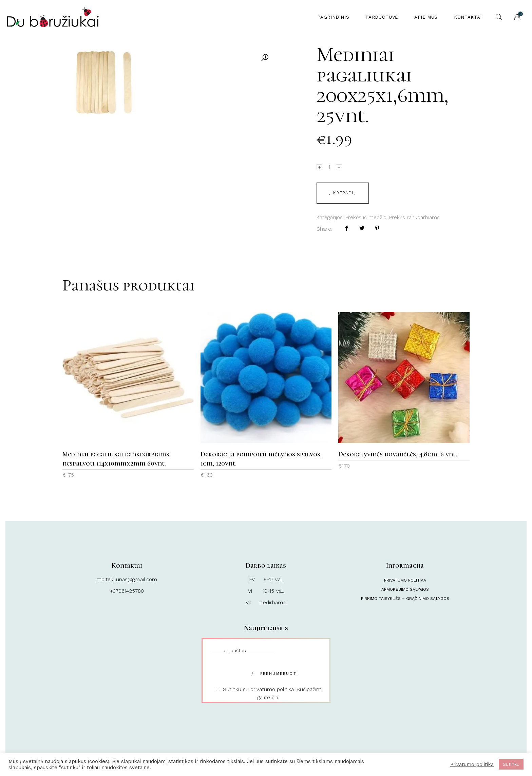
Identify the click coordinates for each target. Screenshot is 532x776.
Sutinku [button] (511, 764)
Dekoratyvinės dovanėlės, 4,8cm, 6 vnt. (398, 454)
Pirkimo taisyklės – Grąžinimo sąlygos (405, 599)
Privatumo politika (405, 580)
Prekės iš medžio (366, 217)
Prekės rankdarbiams (414, 217)
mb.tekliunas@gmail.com (127, 580)
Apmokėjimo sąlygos (405, 589)
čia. (275, 698)
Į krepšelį (343, 193)
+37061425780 (127, 591)
